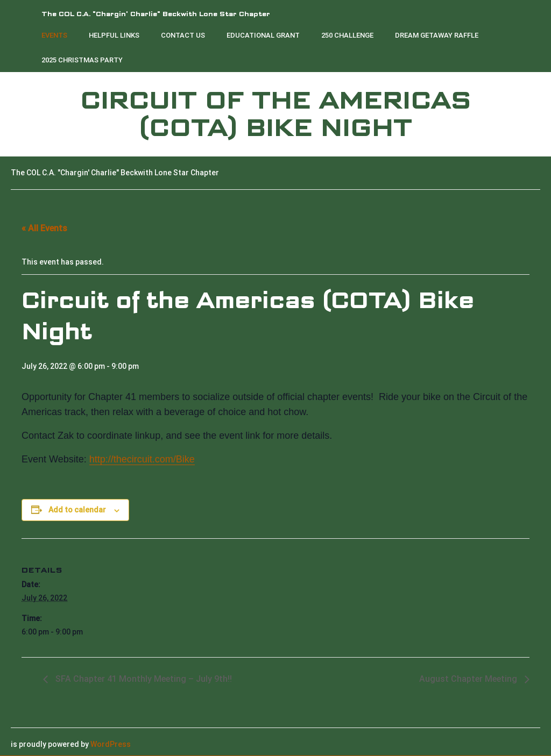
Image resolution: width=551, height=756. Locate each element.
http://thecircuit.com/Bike (142, 459)
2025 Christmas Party (82, 60)
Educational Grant (263, 35)
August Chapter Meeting (469, 679)
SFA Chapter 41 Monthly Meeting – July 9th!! (143, 679)
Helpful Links (114, 35)
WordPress (111, 744)
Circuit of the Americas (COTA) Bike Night (275, 114)
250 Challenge (347, 35)
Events (54, 35)
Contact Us (183, 35)
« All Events (44, 228)
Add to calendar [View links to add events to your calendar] (77, 510)
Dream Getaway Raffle (437, 35)
